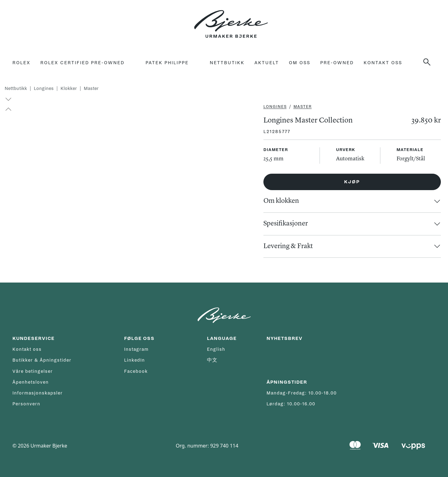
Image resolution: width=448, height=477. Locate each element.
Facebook (136, 371)
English (216, 349)
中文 (212, 360)
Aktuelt (267, 63)
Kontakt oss (383, 63)
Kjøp (352, 182)
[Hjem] (231, 20)
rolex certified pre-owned (82, 63)
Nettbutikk (227, 63)
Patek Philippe (167, 63)
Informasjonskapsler (38, 393)
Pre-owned (337, 63)
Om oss (300, 63)
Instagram (136, 349)
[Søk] (429, 62)
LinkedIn (134, 360)
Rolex (21, 63)
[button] (6, 109)
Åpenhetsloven (31, 382)
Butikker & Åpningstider (42, 360)
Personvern (26, 404)
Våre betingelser (33, 371)
